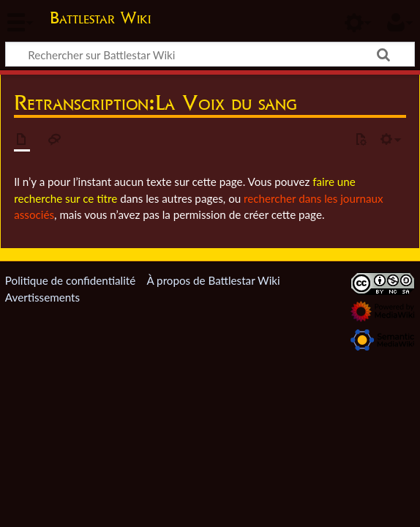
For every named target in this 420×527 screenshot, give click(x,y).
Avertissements (42, 297)
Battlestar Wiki (100, 18)
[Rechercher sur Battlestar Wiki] (210, 54)
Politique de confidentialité (70, 280)
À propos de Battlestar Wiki (213, 280)
